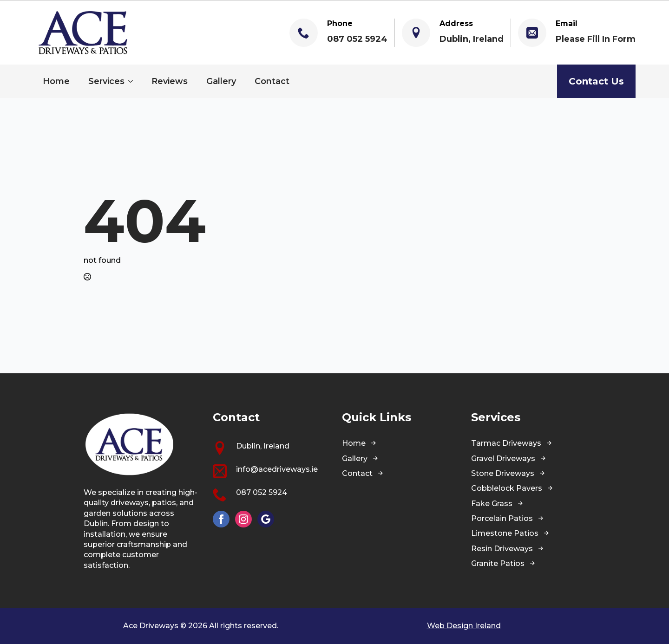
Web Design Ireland (464, 626)
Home (56, 81)
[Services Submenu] (133, 81)
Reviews (170, 81)
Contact (272, 81)
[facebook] (221, 519)
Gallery (221, 81)
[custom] (266, 519)
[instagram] (243, 519)
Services (106, 81)
